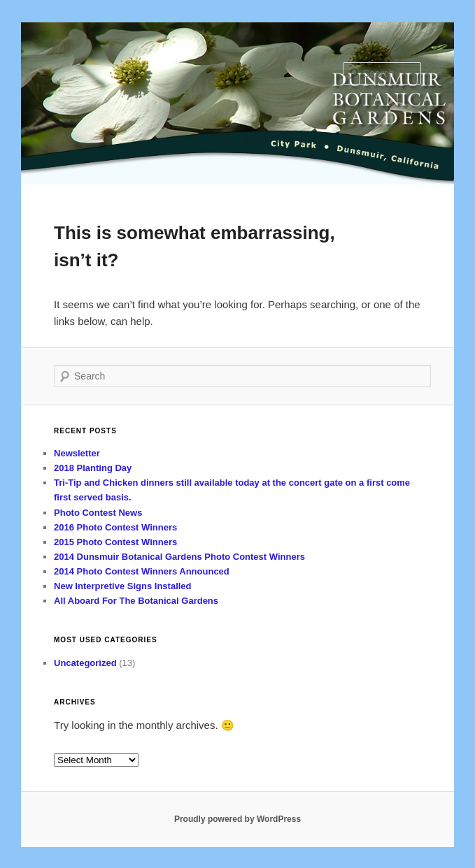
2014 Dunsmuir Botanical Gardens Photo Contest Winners (179, 557)
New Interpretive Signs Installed (123, 586)
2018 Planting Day (93, 468)
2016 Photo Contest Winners (115, 527)
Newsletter (77, 453)
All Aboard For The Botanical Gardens (136, 601)
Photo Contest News (98, 513)
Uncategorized (85, 663)
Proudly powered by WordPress (237, 819)
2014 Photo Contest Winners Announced (142, 571)
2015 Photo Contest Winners (115, 542)
